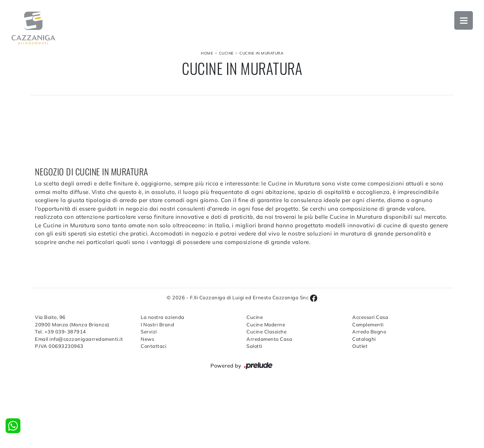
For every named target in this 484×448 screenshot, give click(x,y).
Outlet (360, 346)
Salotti (254, 346)
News (147, 339)
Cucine (226, 53)
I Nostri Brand (157, 325)
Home (207, 53)
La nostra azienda (163, 317)
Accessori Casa (370, 317)
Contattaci (153, 346)
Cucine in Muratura (261, 53)
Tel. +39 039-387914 (61, 332)
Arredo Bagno (369, 332)
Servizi (149, 332)
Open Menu (464, 20)
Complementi (368, 325)
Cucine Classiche (266, 332)
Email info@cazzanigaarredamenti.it (79, 339)
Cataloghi (364, 339)
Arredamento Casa (269, 339)
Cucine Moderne (266, 325)
